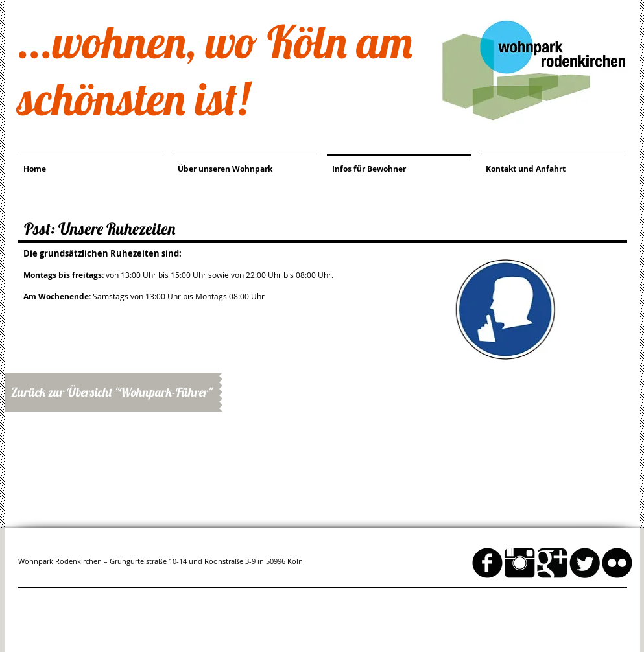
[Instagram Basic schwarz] (520, 563)
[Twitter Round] (585, 563)
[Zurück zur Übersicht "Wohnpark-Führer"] (112, 392)
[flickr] (617, 563)
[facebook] (487, 563)
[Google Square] (552, 563)
